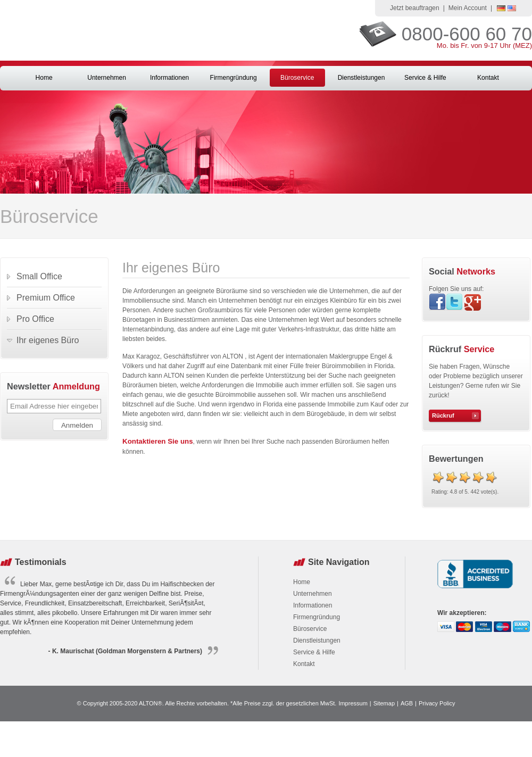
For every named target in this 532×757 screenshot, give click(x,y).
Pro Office (35, 319)
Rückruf (443, 415)
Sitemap (384, 703)
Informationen (169, 78)
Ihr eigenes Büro (48, 340)
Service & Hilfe (425, 78)
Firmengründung (234, 78)
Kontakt (488, 78)
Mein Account (468, 8)
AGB (407, 703)
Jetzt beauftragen (415, 8)
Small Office (39, 276)
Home (44, 78)
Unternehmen (107, 78)
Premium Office (46, 298)
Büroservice (297, 78)
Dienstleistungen (361, 78)
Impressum (353, 703)
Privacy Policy (437, 703)
